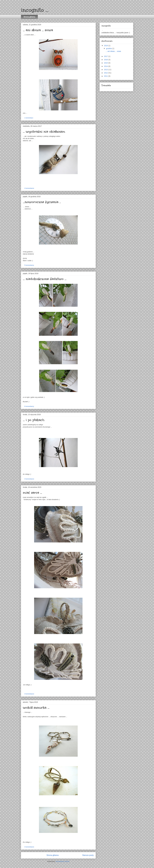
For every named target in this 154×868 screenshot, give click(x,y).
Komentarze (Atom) (63, 861)
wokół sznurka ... (36, 707)
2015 (106, 63)
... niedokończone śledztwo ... (45, 279)
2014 (106, 66)
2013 (106, 70)
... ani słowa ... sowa (38, 30)
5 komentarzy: (30, 265)
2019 (106, 46)
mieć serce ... (32, 493)
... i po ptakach (34, 420)
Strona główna (29, 17)
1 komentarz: (29, 118)
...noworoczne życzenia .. (42, 202)
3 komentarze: (30, 694)
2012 (106, 73)
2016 (106, 60)
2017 (106, 56)
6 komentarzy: (30, 406)
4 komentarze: (30, 188)
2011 (106, 76)
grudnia (109, 48)
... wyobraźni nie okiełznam (44, 131)
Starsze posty (88, 855)
